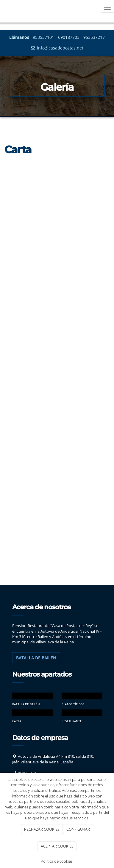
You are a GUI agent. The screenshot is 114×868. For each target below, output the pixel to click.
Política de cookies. (57, 861)
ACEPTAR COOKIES (57, 846)
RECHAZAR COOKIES (42, 829)
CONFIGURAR (78, 829)
